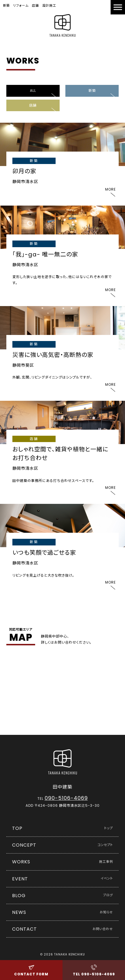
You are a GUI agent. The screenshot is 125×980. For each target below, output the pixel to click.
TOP (63, 828)
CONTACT (63, 929)
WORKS (63, 862)
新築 (92, 91)
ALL (33, 91)
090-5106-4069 (66, 798)
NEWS (63, 912)
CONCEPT (63, 845)
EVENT (63, 879)
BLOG (63, 896)
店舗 (33, 105)
